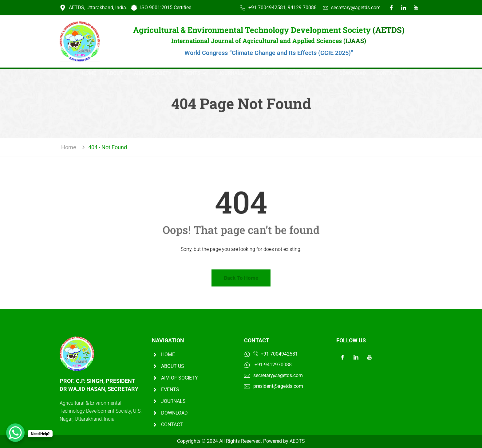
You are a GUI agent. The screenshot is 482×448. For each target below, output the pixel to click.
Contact (388, 73)
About (115, 73)
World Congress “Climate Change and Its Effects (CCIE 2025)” (269, 53)
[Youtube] (416, 8)
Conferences (307, 73)
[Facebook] (391, 8)
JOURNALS (233, 73)
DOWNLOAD (353, 73)
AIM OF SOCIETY (153, 73)
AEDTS (297, 441)
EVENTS (194, 73)
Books (269, 73)
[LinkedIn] (404, 8)
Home (89, 73)
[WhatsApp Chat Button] (15, 433)
